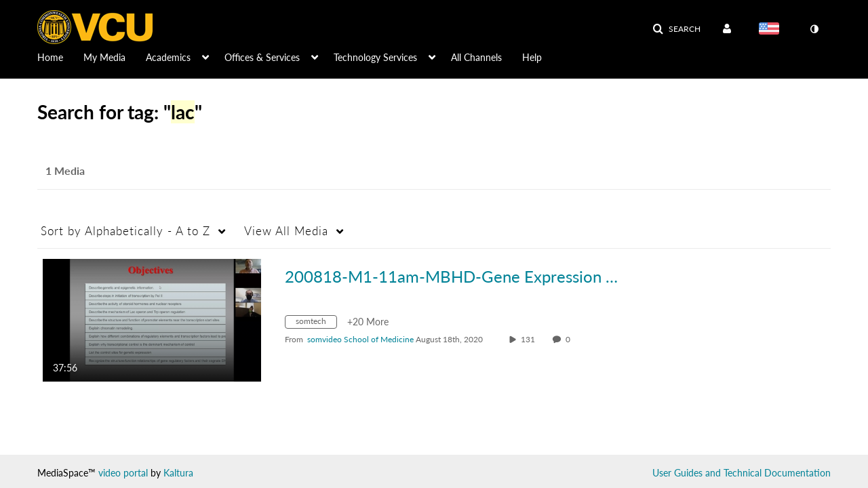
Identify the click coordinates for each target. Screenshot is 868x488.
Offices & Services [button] (262, 57)
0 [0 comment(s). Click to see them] (570, 339)
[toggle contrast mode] (814, 29)
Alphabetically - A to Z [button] (125, 231)
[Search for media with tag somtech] (316, 324)
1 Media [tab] (65, 170)
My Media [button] (104, 57)
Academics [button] (168, 57)
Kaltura (178, 473)
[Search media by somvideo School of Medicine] (360, 339)
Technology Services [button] (375, 57)
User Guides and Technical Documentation (742, 473)
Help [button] (532, 57)
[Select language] (772, 30)
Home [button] (50, 57)
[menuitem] (60, 56)
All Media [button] (286, 231)
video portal (123, 473)
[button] (676, 29)
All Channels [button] (476, 57)
